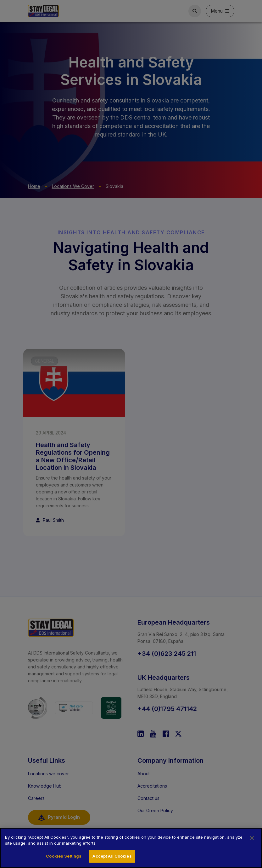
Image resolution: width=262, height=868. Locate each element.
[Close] (252, 844)
